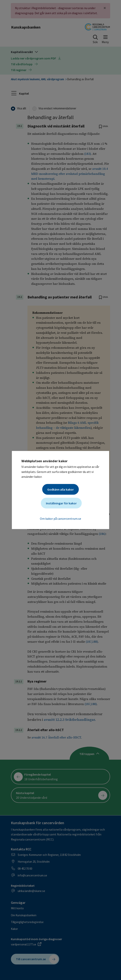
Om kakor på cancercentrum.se (60, 519)
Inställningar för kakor (61, 503)
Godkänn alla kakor (60, 489)
